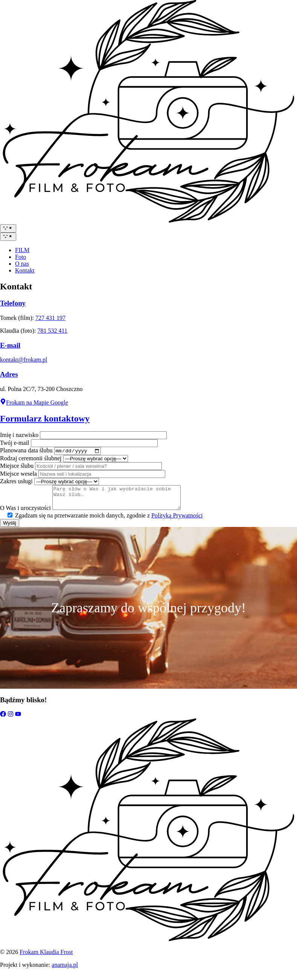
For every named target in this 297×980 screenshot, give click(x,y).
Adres (9, 374)
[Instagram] (11, 721)
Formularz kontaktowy (45, 418)
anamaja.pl (65, 970)
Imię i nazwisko (19, 435)
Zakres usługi (16, 482)
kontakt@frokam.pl (24, 360)
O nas (22, 264)
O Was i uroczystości (25, 514)
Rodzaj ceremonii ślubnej (31, 459)
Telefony (13, 303)
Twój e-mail (15, 443)
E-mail (10, 345)
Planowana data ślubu (26, 451)
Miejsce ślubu (17, 467)
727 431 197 (50, 318)
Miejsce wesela (18, 475)
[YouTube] (18, 721)
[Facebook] (3, 721)
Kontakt (25, 270)
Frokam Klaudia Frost (46, 958)
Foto (21, 257)
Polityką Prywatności (177, 521)
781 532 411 (53, 331)
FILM (22, 250)
